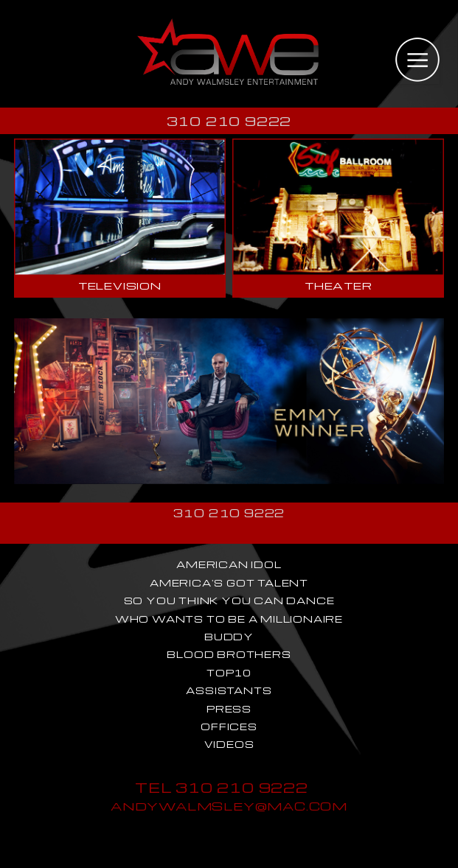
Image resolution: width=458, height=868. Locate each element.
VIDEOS (229, 744)
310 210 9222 (229, 120)
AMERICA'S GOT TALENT (229, 583)
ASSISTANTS (229, 690)
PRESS (229, 709)
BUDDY (229, 637)
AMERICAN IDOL (229, 564)
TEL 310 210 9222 (222, 787)
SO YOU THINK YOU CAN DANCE (229, 601)
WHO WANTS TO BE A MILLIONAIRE (229, 619)
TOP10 (229, 673)
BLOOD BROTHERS (229, 654)
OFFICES (229, 727)
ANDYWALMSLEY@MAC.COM (229, 806)
